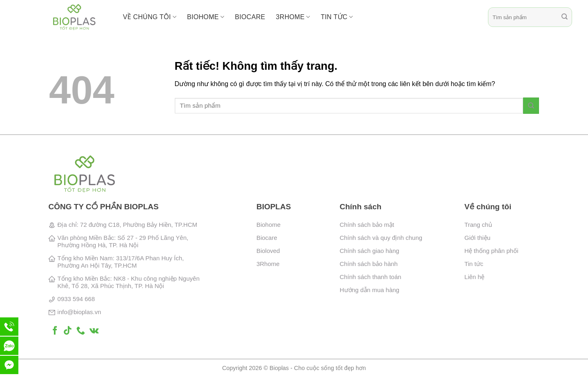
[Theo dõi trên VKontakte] (94, 331)
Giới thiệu (477, 238)
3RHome (293, 17)
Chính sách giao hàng (370, 251)
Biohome (268, 225)
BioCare (250, 17)
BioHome (206, 17)
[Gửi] (565, 17)
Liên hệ (474, 277)
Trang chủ (478, 225)
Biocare (267, 238)
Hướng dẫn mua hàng (370, 290)
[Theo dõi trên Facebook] (55, 331)
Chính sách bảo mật (367, 225)
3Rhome (268, 264)
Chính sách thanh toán (371, 277)
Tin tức (337, 17)
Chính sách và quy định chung (381, 238)
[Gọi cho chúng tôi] (81, 331)
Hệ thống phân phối (491, 251)
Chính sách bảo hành (369, 264)
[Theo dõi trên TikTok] (68, 331)
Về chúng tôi (150, 17)
